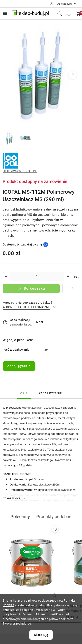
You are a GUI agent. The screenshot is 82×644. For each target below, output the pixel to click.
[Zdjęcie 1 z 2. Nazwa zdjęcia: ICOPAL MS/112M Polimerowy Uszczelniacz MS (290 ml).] (10, 138)
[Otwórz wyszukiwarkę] (60, 14)
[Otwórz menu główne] (5, 13)
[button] (73, 75)
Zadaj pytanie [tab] (50, 393)
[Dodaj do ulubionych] (71, 289)
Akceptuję (41, 635)
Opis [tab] (24, 393)
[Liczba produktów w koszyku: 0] (78, 14)
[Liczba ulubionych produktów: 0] (69, 14)
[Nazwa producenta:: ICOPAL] (10, 161)
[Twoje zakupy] (63, 4)
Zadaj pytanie (19, 366)
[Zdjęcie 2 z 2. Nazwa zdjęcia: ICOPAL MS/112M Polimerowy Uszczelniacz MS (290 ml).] (25, 138)
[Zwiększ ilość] (68, 277)
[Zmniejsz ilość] (6, 277)
